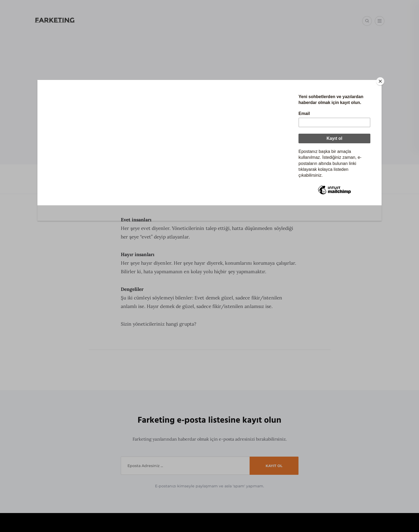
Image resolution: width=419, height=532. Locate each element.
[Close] (289, 81)
